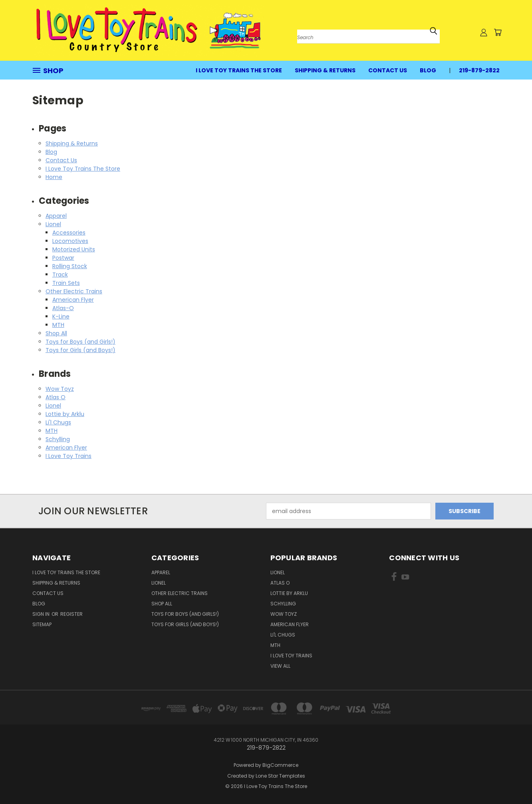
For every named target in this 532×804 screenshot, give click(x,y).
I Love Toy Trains (68, 456)
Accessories (69, 233)
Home (54, 177)
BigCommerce (280, 765)
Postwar (63, 258)
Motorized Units (74, 249)
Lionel (53, 224)
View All (280, 666)
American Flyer (73, 300)
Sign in (42, 614)
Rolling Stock (70, 266)
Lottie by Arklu (65, 414)
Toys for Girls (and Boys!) (80, 350)
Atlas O (56, 397)
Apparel (56, 216)
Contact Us (388, 70)
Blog (428, 70)
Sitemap (42, 624)
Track (60, 275)
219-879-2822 (479, 70)
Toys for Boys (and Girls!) (80, 342)
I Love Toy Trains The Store (239, 70)
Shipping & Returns (325, 70)
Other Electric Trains (74, 291)
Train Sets (66, 283)
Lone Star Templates (280, 776)
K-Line (61, 316)
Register (71, 614)
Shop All (56, 333)
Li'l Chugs (58, 422)
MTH (58, 325)
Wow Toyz (60, 389)
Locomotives (70, 241)
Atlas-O (63, 308)
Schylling (58, 439)
